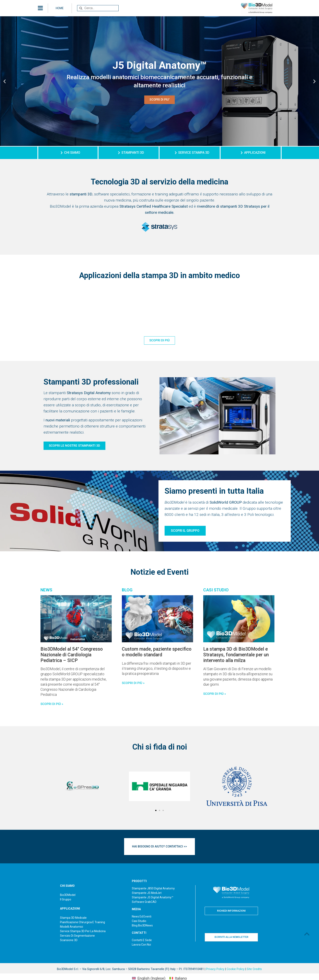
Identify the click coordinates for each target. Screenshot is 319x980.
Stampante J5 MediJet (147, 884)
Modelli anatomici (72, 918)
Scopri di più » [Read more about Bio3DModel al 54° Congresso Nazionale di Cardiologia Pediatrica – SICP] (52, 704)
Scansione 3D (69, 931)
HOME (60, 8)
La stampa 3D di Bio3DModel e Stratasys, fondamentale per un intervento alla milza (236, 655)
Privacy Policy (215, 960)
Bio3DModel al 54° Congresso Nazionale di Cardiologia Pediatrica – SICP (72, 655)
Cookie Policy (236, 960)
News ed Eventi (142, 908)
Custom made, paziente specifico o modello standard (157, 652)
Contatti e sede (142, 931)
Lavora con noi (141, 936)
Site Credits (254, 960)
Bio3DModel (68, 886)
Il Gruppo (66, 890)
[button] (156, 143)
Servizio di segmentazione (77, 926)
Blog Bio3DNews (142, 916)
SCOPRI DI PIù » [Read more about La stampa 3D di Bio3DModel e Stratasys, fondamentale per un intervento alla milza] (215, 694)
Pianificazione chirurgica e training (82, 913)
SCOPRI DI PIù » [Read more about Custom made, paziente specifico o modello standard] (133, 683)
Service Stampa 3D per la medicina (83, 922)
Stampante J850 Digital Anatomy (153, 879)
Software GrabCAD (144, 893)
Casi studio (139, 912)
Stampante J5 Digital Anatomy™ (153, 888)
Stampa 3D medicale (73, 909)
